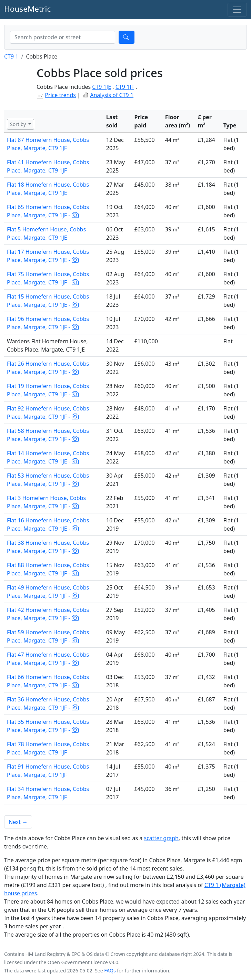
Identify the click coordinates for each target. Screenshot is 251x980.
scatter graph (161, 838)
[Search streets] (63, 37)
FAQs (110, 971)
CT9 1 (11, 56)
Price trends (60, 95)
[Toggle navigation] (237, 10)
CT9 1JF (125, 87)
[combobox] (63, 37)
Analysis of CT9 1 (112, 95)
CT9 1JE (102, 87)
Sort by (19, 124)
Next (18, 822)
